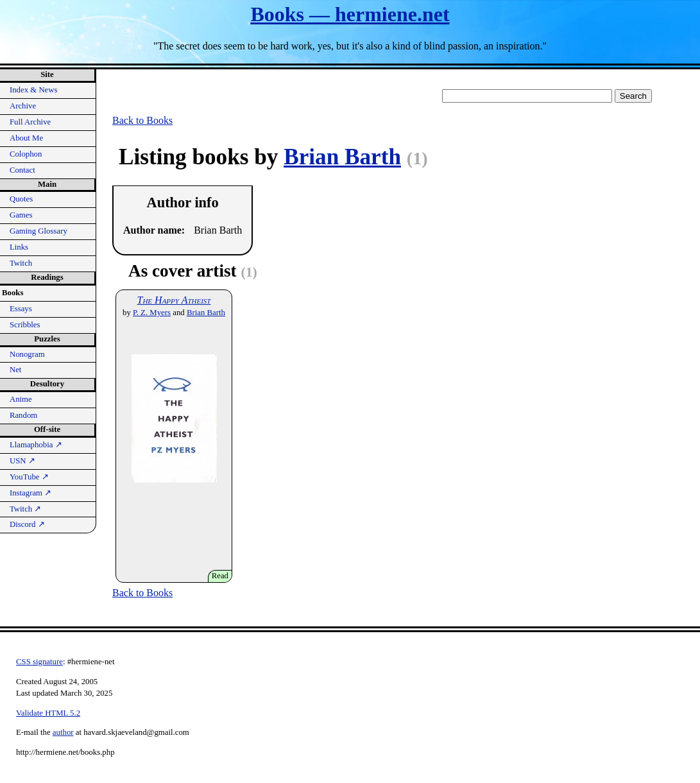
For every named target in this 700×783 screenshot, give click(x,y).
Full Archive (30, 122)
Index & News (34, 90)
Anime (21, 399)
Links (19, 247)
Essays (21, 309)
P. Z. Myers (152, 313)
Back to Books (142, 120)
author (63, 732)
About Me (26, 138)
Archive (23, 106)
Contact (22, 170)
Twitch (21, 263)
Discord (27, 524)
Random (23, 415)
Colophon (26, 154)
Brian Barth (342, 157)
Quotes (21, 199)
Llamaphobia (36, 445)
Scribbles (25, 325)
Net (15, 370)
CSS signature (39, 662)
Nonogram (27, 354)
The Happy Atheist (174, 300)
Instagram (30, 493)
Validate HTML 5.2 (48, 713)
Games (21, 215)
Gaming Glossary (38, 231)
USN (22, 461)
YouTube (29, 477)
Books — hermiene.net (350, 14)
